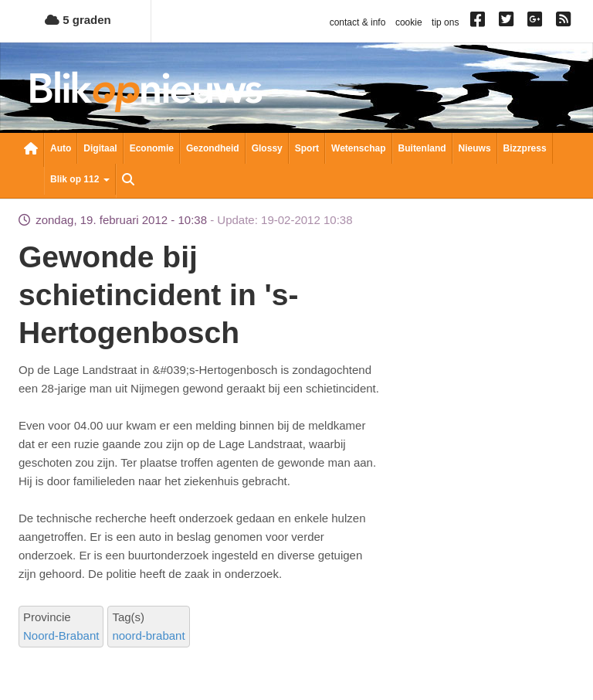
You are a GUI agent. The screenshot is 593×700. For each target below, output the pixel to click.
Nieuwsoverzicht (31, 150)
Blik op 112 (80, 179)
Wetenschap (358, 148)
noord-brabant (148, 635)
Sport (307, 148)
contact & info (358, 22)
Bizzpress (525, 148)
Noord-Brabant (61, 635)
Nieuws (475, 148)
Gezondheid (213, 148)
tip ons (445, 22)
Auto (61, 148)
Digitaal (100, 148)
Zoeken (128, 181)
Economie (152, 148)
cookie (409, 22)
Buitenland (422, 148)
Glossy (267, 148)
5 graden (78, 20)
